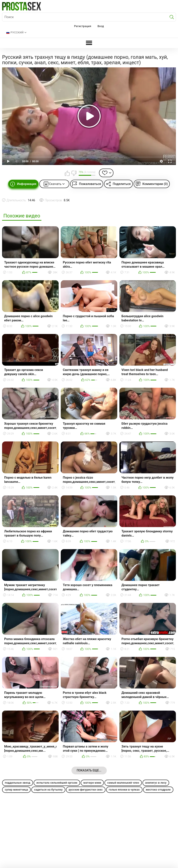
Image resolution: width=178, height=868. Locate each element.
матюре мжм (92, 783)
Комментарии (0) (155, 184)
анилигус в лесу (156, 783)
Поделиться (122, 184)
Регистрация (83, 26)
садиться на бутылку (48, 790)
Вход (101, 26)
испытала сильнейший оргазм (57, 783)
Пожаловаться (90, 184)
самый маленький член (123, 783)
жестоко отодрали (158, 790)
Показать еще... (89, 770)
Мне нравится (67, 173)
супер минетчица (16, 790)
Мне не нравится (74, 173)
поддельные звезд (18, 783)
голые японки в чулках (124, 790)
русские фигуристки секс (86, 790)
